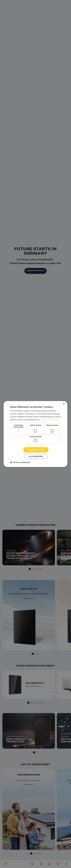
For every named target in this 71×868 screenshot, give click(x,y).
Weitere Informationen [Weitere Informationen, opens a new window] (50, 420)
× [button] (63, 404)
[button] (20, 462)
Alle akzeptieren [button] (36, 450)
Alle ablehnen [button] (36, 456)
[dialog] (35, 434)
